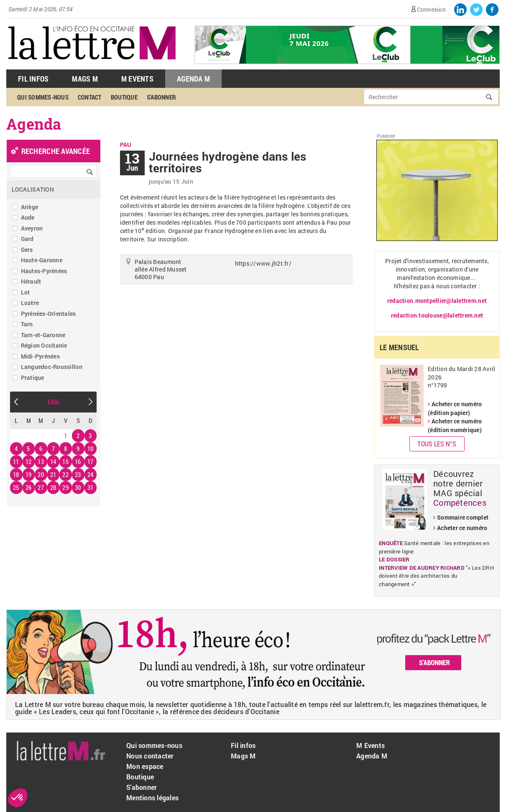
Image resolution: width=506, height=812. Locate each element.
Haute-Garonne (42, 260)
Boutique (124, 97)
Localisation (33, 189)
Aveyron (32, 228)
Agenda (34, 124)
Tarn (27, 324)
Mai (54, 402)
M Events (137, 79)
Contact (90, 97)
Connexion (431, 9)
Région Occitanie (44, 345)
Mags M (85, 79)
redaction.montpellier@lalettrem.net (437, 301)
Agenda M (193, 79)
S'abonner (161, 97)
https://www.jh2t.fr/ (263, 263)
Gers (27, 250)
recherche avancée (56, 151)
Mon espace (145, 766)
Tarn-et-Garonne (43, 335)
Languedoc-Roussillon (52, 367)
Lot (26, 292)
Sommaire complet (463, 517)
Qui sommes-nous (43, 97)
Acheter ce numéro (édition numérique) (455, 425)
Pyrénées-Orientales (49, 314)
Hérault (31, 281)
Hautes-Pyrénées (44, 271)
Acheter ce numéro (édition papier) (455, 408)
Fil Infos (33, 79)
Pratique (33, 378)
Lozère (30, 303)
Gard (27, 239)
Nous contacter (150, 756)
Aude (28, 217)
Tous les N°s (437, 444)
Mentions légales (152, 798)
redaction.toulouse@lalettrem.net (437, 315)
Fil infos (243, 745)
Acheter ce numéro (462, 528)
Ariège (30, 207)
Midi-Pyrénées (40, 356)
